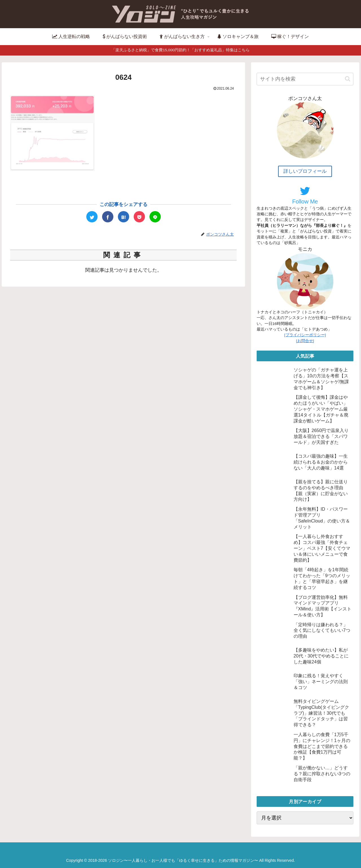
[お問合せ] (305, 341)
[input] (305, 79)
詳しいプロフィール (305, 171)
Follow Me (305, 195)
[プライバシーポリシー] (305, 335)
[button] (348, 79)
